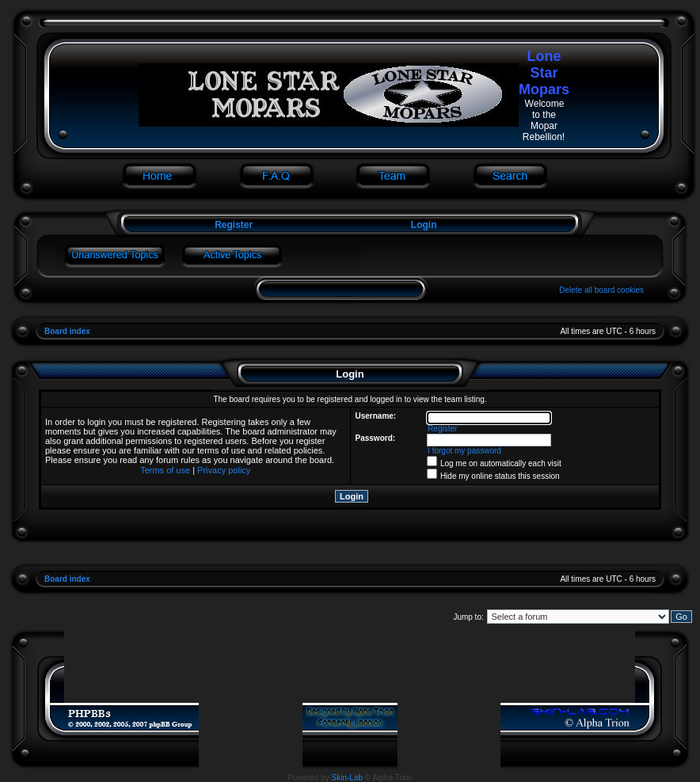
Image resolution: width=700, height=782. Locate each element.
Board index (67, 331)
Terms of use (165, 470)
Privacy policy (224, 470)
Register (232, 225)
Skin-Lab (347, 778)
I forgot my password (464, 451)
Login (424, 225)
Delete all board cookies (601, 290)
